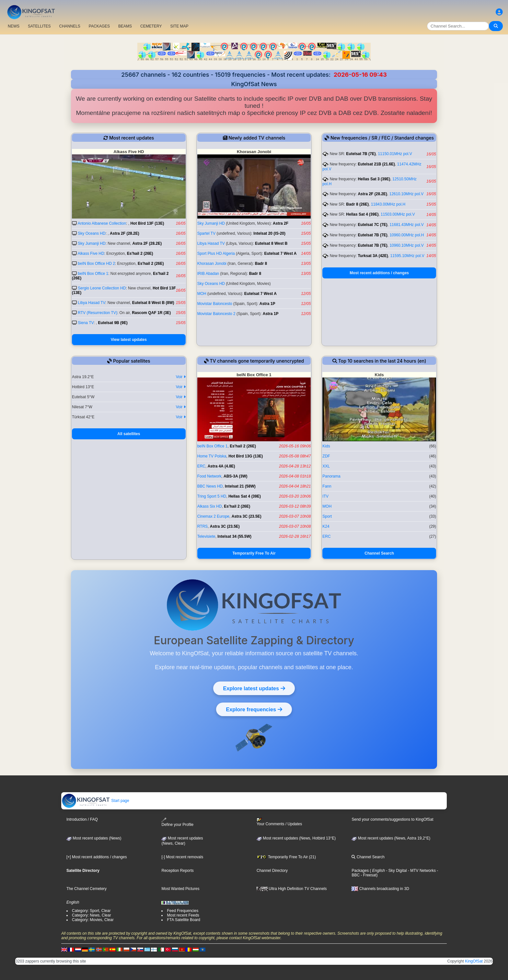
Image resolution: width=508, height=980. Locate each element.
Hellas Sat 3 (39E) (374, 179)
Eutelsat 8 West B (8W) (153, 303)
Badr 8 (261, 264)
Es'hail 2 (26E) (140, 253)
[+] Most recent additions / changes (97, 857)
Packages (360, 871)
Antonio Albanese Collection (102, 223)
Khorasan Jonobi (212, 264)
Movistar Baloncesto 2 (216, 314)
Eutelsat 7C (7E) (372, 225)
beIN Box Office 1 (93, 274)
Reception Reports (177, 871)
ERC (201, 466)
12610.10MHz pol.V (406, 194)
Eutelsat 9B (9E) (113, 323)
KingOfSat (474, 961)
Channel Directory (272, 871)
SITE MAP (179, 26)
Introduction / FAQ (82, 819)
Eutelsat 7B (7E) (361, 154)
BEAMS (125, 26)
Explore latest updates (254, 688)
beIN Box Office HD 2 (96, 264)
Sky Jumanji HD (92, 243)
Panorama (331, 476)
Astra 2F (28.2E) (125, 233)
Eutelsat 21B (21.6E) (376, 164)
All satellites (129, 434)
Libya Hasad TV (92, 303)
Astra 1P (267, 304)
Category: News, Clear (92, 915)
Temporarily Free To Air (254, 553)
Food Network (209, 476)
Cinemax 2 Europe (213, 516)
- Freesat (368, 875)
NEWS (14, 26)
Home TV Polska (212, 456)
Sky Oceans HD (92, 233)
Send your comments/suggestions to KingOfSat (392, 819)
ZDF (326, 456)
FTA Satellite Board (184, 920)
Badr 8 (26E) (357, 204)
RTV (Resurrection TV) (98, 313)
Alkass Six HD (210, 506)
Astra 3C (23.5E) (247, 516)
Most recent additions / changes (379, 273)
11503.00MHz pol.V (398, 214)
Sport (327, 516)
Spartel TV (206, 233)
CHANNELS (69, 26)
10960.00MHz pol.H (407, 235)
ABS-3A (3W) (236, 476)
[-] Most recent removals (182, 857)
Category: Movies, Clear (93, 920)
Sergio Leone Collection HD (102, 288)
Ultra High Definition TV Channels (292, 889)
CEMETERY (151, 26)
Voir (181, 377)
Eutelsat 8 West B (271, 243)
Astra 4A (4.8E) (221, 466)
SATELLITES (39, 26)
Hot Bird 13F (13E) (147, 223)
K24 (326, 526)
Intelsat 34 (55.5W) (234, 536)
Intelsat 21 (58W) (240, 486)
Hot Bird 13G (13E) (246, 456)
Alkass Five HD (91, 253)
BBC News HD (210, 486)
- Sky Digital (396, 871)
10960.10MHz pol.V (406, 245)
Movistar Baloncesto (215, 304)
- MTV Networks (421, 871)
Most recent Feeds (183, 915)
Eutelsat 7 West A (280, 253)
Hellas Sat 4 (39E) (362, 214)
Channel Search (379, 553)
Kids (326, 446)
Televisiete (206, 536)
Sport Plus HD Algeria (216, 253)
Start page (95, 801)
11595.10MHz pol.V (407, 256)
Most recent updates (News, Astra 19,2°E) (391, 838)
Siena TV (86, 323)
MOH (202, 294)
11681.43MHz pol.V (406, 225)
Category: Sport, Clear (91, 911)
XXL (326, 466)
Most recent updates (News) (94, 838)
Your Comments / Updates (279, 822)
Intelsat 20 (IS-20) (269, 233)
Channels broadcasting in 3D (380, 889)
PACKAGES (99, 26)
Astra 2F (281, 223)
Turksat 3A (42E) (373, 256)
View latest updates (129, 340)
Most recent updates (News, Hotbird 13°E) (296, 838)
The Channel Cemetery (87, 889)
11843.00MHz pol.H (388, 204)
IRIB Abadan (208, 274)
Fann (327, 486)
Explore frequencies (254, 709)
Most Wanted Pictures (180, 889)
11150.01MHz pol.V (395, 154)
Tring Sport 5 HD (212, 496)
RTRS (202, 526)
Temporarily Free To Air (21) (286, 857)
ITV (325, 496)
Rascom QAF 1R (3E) (151, 313)
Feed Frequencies (183, 911)
